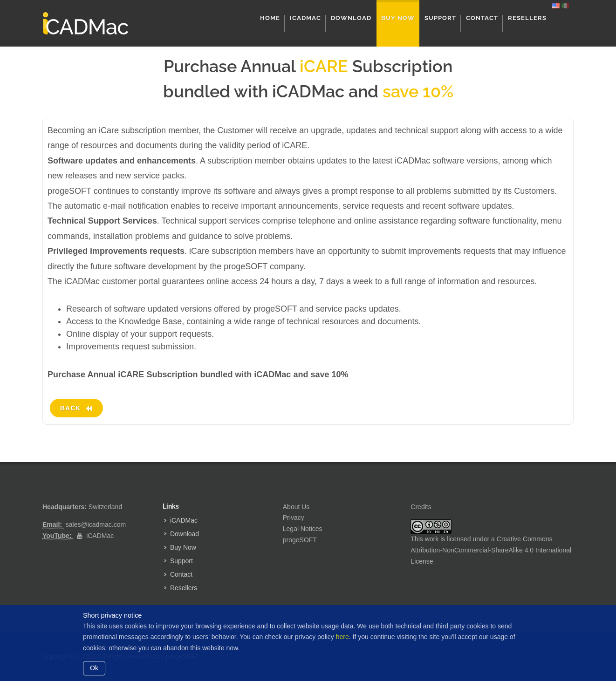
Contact (181, 574)
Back (76, 408)
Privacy (294, 518)
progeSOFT (300, 540)
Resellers (184, 588)
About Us (296, 507)
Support (181, 561)
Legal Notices (303, 529)
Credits (421, 507)
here (342, 637)
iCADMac (100, 536)
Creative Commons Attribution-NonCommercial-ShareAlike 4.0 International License (491, 550)
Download (185, 534)
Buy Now (183, 547)
